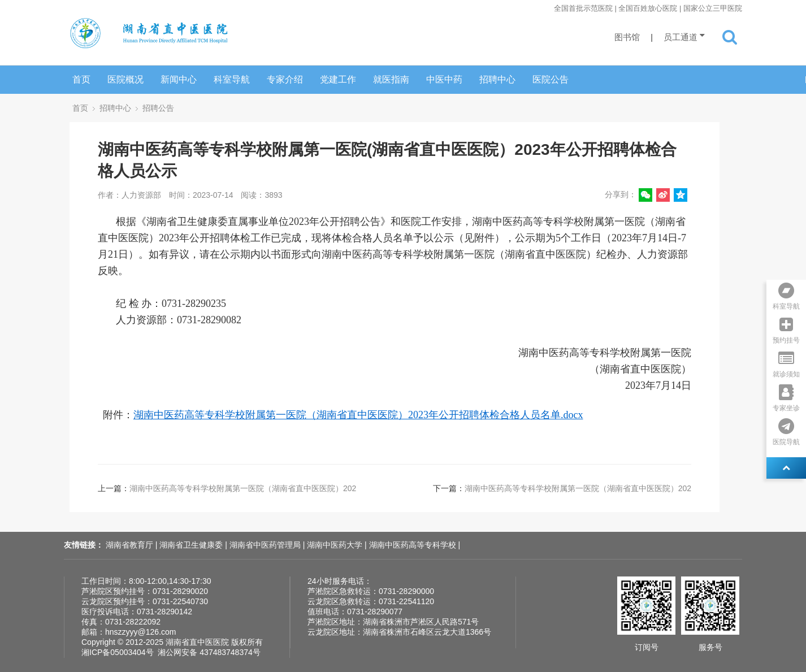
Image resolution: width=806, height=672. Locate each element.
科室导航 (232, 79)
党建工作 (338, 79)
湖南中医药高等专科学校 (414, 545)
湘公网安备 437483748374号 (209, 652)
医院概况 (125, 79)
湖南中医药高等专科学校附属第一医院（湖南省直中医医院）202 (243, 488)
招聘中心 (497, 79)
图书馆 (627, 37)
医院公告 (551, 79)
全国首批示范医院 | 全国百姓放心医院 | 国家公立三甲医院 (648, 8)
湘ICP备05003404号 (118, 652)
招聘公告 (158, 108)
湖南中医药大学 (336, 545)
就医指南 (391, 79)
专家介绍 (285, 79)
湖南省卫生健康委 (192, 545)
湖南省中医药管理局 (266, 545)
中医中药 (444, 79)
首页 (81, 79)
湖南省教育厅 (131, 545)
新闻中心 (179, 79)
